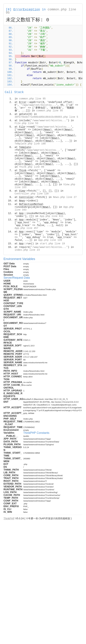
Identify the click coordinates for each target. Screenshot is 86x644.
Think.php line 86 (32, 167)
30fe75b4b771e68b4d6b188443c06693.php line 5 (46, 117)
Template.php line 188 (30, 144)
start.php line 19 (52, 244)
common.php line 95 (32, 99)
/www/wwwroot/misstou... (39, 105)
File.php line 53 (26, 123)
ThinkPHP (9, 518)
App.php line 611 (52, 216)
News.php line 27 (65, 197)
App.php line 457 (26, 228)
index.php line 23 (27, 250)
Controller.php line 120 (32, 194)
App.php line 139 (50, 240)
